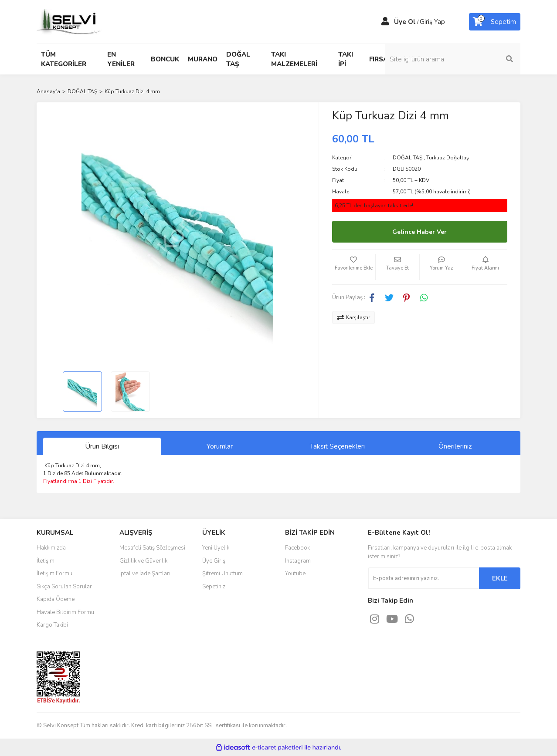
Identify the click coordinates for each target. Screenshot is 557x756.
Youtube (295, 574)
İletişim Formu (54, 574)
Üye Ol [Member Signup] (405, 22)
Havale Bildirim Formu (65, 612)
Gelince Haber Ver (419, 232)
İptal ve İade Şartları (145, 574)
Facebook (297, 548)
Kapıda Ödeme (56, 599)
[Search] (462, 59)
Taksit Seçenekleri (337, 446)
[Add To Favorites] (354, 267)
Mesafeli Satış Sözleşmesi (152, 548)
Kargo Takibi (52, 625)
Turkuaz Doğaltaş (448, 158)
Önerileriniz (455, 446)
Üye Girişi (214, 561)
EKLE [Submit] (500, 578)
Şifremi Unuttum (222, 574)
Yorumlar (220, 446)
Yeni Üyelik (216, 548)
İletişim (46, 561)
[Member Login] (385, 22)
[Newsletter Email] (423, 578)
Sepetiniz (214, 587)
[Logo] (69, 21)
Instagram (298, 561)
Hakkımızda (51, 548)
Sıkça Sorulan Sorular (64, 587)
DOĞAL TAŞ (408, 158)
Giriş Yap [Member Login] (432, 22)
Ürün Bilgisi (102, 446)
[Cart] (495, 22)
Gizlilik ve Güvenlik (143, 561)
